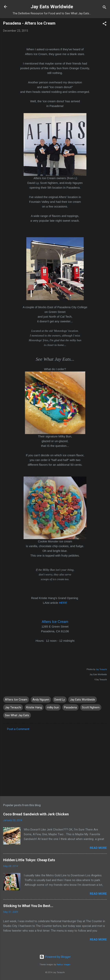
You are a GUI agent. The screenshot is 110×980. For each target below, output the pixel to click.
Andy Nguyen (41, 700)
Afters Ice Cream (55, 622)
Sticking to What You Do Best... (28, 906)
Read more (98, 848)
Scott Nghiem (91, 707)
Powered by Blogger (55, 957)
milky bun (53, 707)
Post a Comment (18, 729)
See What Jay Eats (17, 715)
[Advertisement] (55, 762)
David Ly (60, 700)
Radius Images (64, 965)
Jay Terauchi (101, 669)
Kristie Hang (34, 707)
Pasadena (70, 707)
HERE (63, 603)
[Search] (104, 8)
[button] (104, 24)
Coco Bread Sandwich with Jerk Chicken (36, 814)
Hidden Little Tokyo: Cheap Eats (29, 860)
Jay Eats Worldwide (52, 7)
